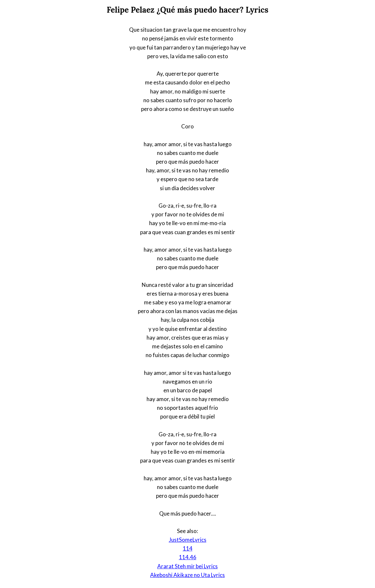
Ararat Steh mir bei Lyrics (187, 566)
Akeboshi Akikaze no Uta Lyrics (187, 575)
